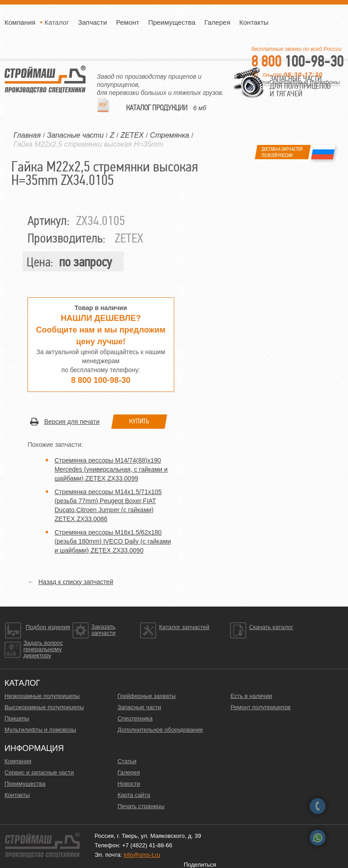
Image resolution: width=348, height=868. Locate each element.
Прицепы (17, 718)
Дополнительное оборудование (160, 730)
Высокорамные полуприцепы (44, 707)
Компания (20, 22)
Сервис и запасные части (39, 772)
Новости (129, 784)
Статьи (127, 761)
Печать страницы (141, 806)
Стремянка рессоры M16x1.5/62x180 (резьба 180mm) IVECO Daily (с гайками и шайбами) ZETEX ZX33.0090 (113, 541)
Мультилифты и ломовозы (40, 730)
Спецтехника (135, 718)
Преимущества (172, 22)
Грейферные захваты (147, 696)
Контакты (254, 22)
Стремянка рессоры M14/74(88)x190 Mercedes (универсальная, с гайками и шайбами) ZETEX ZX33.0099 (111, 469)
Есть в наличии (251, 696)
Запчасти (92, 22)
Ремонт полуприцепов (261, 707)
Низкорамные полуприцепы (42, 696)
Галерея (217, 22)
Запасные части (139, 707)
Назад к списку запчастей (76, 582)
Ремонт (128, 22)
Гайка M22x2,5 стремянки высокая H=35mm (88, 144)
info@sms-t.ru (142, 855)
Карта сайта (134, 795)
